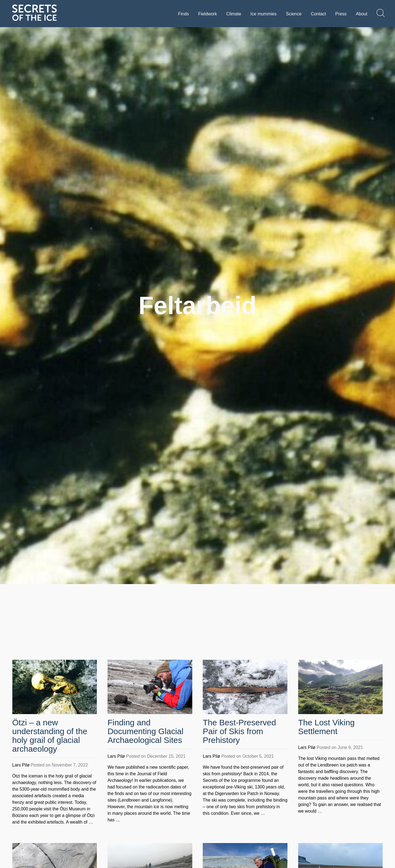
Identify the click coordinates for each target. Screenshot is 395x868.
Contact (318, 14)
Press (341, 14)
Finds (183, 14)
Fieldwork (207, 14)
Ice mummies (263, 14)
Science (294, 14)
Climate (234, 14)
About (362, 14)
